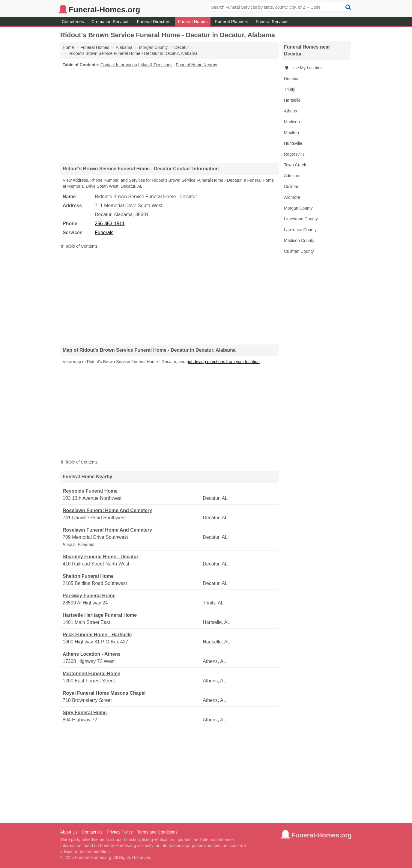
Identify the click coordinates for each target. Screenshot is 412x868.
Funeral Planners (232, 22)
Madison (292, 122)
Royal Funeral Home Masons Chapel (104, 693)
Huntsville (293, 143)
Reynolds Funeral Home (90, 491)
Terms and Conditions (157, 832)
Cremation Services (110, 22)
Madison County (299, 240)
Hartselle (292, 100)
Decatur (291, 79)
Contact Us (92, 832)
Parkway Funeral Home (89, 596)
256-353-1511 (110, 224)
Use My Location (303, 68)
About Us (69, 832)
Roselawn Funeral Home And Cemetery (107, 510)
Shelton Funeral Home (88, 576)
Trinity (290, 89)
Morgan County (298, 208)
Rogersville (294, 154)
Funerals (104, 233)
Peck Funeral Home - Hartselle (97, 635)
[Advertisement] (169, 115)
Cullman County (299, 251)
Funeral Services (272, 22)
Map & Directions (156, 65)
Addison (292, 176)
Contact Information (119, 65)
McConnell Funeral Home (91, 674)
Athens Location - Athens (92, 654)
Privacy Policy (120, 832)
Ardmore (292, 197)
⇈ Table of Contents (79, 246)
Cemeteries (73, 22)
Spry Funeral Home (85, 713)
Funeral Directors (154, 22)
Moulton (291, 133)
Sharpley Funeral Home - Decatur (101, 557)
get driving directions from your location (223, 362)
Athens (291, 111)
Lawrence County (300, 230)
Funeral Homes (193, 22)
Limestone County (301, 219)
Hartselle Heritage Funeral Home (100, 615)
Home (68, 47)
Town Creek (295, 165)
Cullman (292, 186)
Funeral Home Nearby (196, 65)
